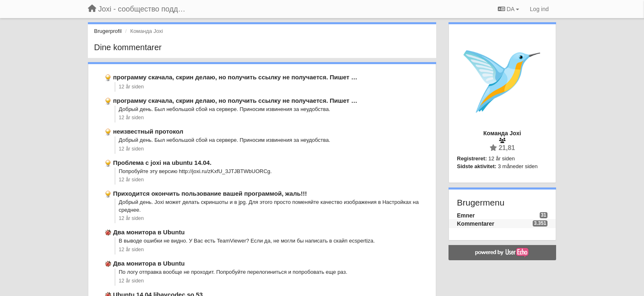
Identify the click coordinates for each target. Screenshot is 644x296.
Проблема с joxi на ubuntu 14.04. (162, 163)
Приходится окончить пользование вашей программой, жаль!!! (210, 193)
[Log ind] (539, 9)
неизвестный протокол (148, 131)
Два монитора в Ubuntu (149, 232)
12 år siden (131, 87)
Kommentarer (476, 224)
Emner (466, 215)
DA (508, 9)
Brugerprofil (108, 31)
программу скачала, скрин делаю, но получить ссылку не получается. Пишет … (235, 77)
